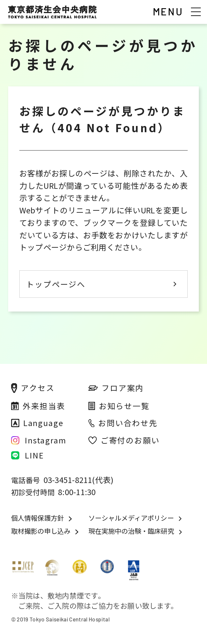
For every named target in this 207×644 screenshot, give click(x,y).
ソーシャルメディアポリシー (131, 518)
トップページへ (56, 284)
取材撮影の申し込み (41, 531)
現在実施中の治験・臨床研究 (131, 531)
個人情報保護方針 (38, 518)
